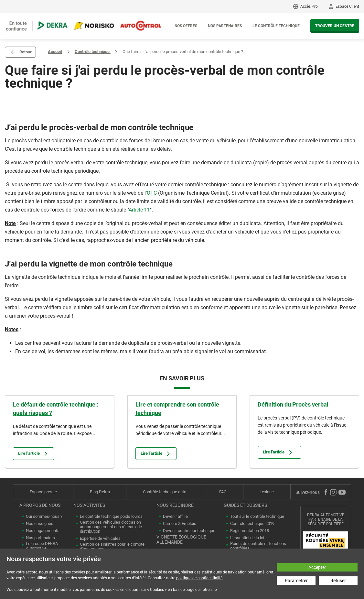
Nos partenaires (225, 26)
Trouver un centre (335, 26)
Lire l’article (33, 454)
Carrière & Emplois (180, 524)
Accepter (317, 567)
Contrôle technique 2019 (252, 524)
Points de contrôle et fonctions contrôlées (258, 546)
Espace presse (43, 492)
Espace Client (347, 6)
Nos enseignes (40, 524)
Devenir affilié (175, 517)
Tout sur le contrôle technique (257, 517)
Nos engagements (43, 531)
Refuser (338, 581)
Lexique (267, 492)
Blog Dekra (100, 492)
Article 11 (139, 210)
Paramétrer (296, 581)
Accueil (55, 52)
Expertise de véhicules (100, 539)
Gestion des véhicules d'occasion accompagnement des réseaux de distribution (111, 527)
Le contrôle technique (276, 26)
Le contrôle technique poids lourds (111, 517)
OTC (152, 193)
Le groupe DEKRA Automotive (42, 546)
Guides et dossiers (245, 505)
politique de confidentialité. (200, 578)
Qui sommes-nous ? (44, 517)
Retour (26, 52)
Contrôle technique (93, 52)
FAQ (223, 492)
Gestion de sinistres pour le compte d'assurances (112, 547)
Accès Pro (309, 6)
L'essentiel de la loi (247, 538)
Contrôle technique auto (165, 492)
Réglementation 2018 (250, 531)
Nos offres (186, 26)
